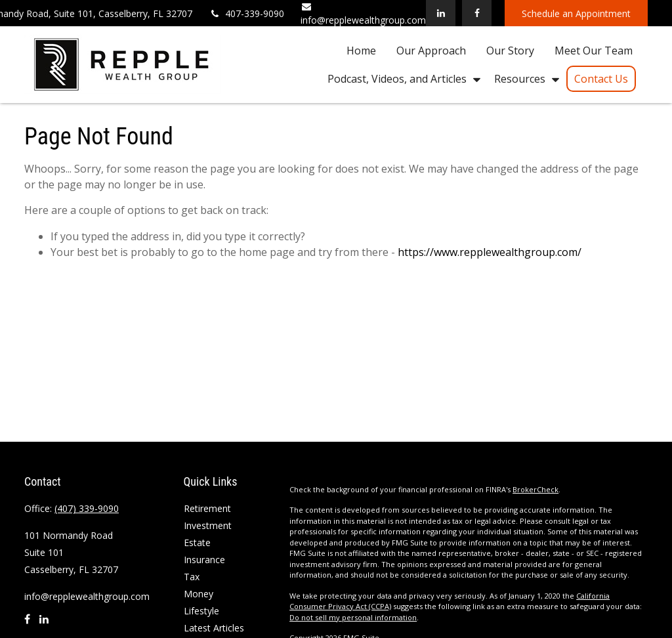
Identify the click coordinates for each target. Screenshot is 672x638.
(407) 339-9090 (87, 508)
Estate (197, 542)
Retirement (207, 508)
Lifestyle (201, 611)
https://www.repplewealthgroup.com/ (490, 252)
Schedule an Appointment (576, 13)
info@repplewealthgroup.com (87, 596)
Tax (192, 577)
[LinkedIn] (441, 13)
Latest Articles (214, 628)
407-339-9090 (246, 13)
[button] (361, 50)
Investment (208, 525)
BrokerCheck (535, 489)
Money (199, 594)
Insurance (204, 560)
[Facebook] (477, 13)
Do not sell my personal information (353, 617)
